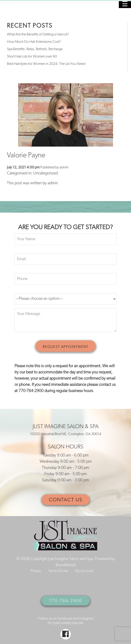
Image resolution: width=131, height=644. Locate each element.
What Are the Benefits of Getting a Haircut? (38, 35)
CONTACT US (66, 500)
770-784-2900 (31, 391)
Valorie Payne (26, 156)
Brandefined (66, 565)
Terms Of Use (58, 571)
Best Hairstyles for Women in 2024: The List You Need (46, 64)
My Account (84, 571)
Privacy (36, 571)
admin (64, 167)
